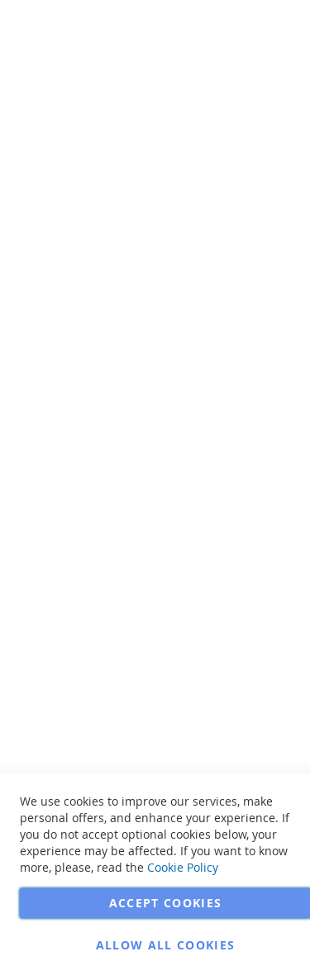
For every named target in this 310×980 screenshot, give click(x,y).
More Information (263, 127)
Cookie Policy (183, 867)
